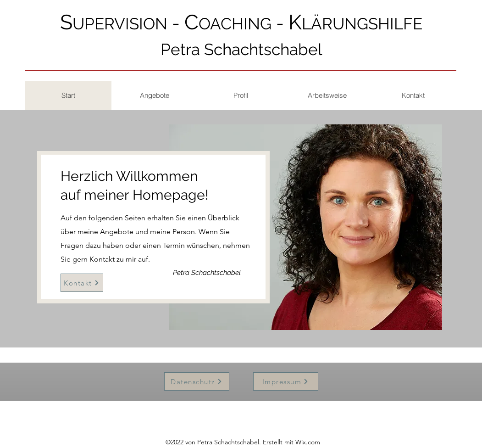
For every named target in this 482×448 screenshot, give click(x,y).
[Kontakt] (82, 283)
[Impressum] (286, 381)
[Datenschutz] (197, 381)
